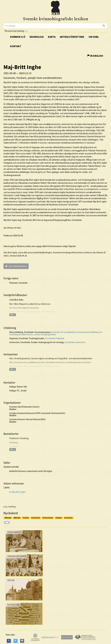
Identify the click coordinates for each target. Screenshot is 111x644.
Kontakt (16, 46)
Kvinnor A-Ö (18, 37)
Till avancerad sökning (16, 31)
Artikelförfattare (72, 37)
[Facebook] (9, 641)
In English (95, 56)
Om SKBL (94, 37)
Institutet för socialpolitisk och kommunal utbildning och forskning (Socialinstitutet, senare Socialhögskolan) (56, 333)
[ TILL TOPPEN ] (10, 507)
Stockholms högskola (55, 338)
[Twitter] (15, 641)
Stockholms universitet (75, 342)
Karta (52, 37)
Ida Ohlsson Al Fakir (12, 228)
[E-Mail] (22, 641)
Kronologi (37, 37)
